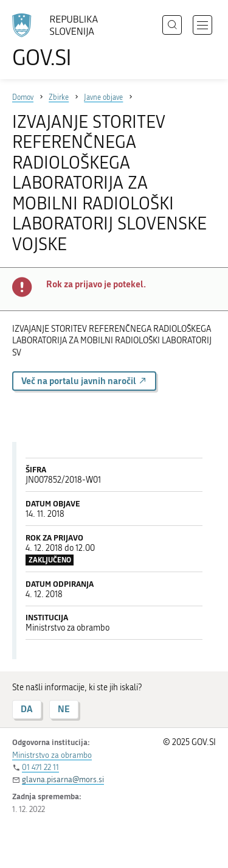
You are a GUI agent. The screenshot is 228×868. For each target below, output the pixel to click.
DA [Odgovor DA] (27, 709)
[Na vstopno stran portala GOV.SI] (61, 41)
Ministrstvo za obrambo (52, 755)
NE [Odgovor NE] (64, 709)
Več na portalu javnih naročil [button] (84, 381)
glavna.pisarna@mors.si (63, 779)
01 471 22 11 (40, 767)
